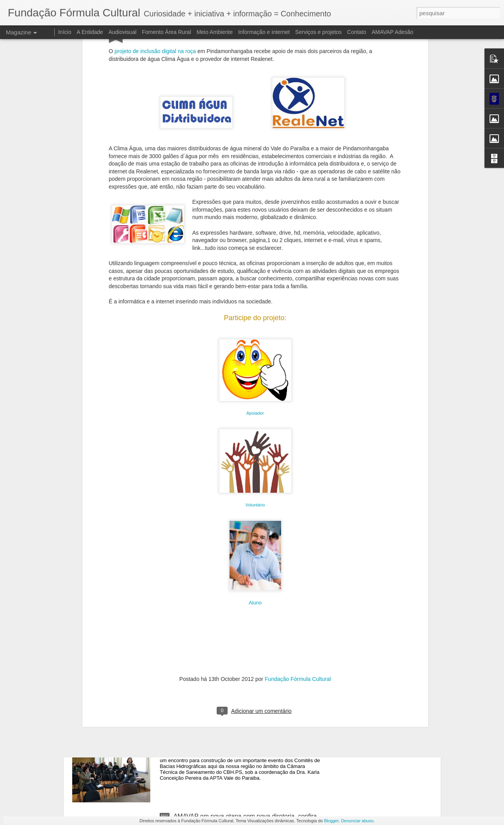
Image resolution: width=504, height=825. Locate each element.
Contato (357, 32)
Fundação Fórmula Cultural (298, 566)
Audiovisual (123, 32)
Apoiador (255, 300)
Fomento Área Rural (166, 32)
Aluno (255, 489)
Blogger (331, 821)
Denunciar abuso (357, 821)
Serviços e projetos (318, 32)
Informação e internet (264, 32)
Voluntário (255, 392)
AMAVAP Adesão (393, 32)
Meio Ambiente (215, 32)
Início (65, 32)
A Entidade (90, 32)
